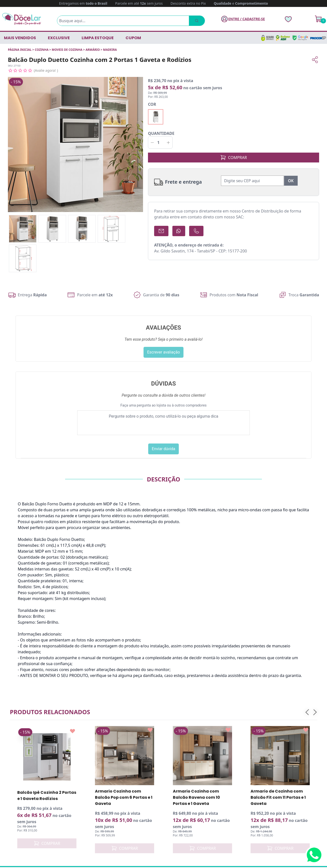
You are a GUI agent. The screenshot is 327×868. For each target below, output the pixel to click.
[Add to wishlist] (73, 594)
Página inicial (20, 50)
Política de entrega (185, 759)
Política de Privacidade (188, 775)
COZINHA (42, 50)
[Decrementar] (152, 137)
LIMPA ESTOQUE (98, 38)
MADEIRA (110, 50)
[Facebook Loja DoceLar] (14, 822)
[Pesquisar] (197, 21)
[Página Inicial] (22, 19)
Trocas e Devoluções (186, 767)
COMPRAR (234, 152)
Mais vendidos (20, 38)
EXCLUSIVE (59, 38)
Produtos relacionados (50, 575)
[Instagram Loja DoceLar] (25, 822)
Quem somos (180, 751)
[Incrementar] (168, 137)
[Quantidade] (160, 137)
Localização (178, 797)
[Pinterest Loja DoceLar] (49, 822)
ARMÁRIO (93, 50)
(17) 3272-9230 (27, 780)
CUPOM (133, 38)
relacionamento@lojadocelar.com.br (46, 796)
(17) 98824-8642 (28, 788)
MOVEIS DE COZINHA (67, 50)
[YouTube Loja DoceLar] (37, 822)
